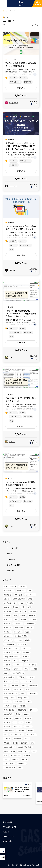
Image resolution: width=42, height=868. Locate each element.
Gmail (6, 759)
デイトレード (8, 640)
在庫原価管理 (30, 624)
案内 (15, 615)
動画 (16, 619)
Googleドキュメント (25, 747)
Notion (24, 619)
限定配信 (15, 759)
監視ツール (8, 681)
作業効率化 (17, 739)
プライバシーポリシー (10, 827)
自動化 (22, 328)
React (31, 730)
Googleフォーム (9, 751)
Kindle (28, 640)
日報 (32, 743)
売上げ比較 (22, 710)
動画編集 (7, 624)
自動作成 (7, 726)
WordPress (18, 665)
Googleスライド (9, 747)
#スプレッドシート (10, 603)
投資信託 (24, 743)
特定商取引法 (8, 841)
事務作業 (23, 706)
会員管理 (28, 718)
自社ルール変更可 (10, 587)
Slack (27, 739)
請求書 (18, 714)
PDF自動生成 (31, 735)
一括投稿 (7, 665)
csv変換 (34, 669)
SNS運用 (7, 669)
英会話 (27, 632)
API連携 (7, 743)
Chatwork (14, 685)
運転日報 (18, 611)
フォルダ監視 (32, 694)
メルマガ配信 (8, 714)
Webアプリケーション (11, 648)
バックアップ (18, 624)
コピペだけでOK (9, 768)
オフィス (7, 706)
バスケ (21, 603)
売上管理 (7, 722)
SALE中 (24, 759)
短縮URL (7, 689)
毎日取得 (27, 755)
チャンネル (7, 619)
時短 (11, 249)
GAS (34, 751)
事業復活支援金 (9, 710)
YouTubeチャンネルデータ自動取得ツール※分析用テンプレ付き (21, 228)
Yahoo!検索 (22, 644)
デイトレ (23, 615)
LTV (21, 722)
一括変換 (26, 657)
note (24, 685)
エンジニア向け (9, 763)
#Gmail (7, 599)
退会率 (28, 722)
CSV (6, 735)
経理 (14, 706)
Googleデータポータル (12, 657)
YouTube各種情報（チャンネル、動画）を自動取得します (21, 64)
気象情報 (33, 611)
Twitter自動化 (31, 665)
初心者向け (28, 82)
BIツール (23, 241)
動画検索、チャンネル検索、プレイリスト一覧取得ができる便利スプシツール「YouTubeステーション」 (21, 146)
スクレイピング (15, 755)
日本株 (15, 743)
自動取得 (13, 241)
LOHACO (19, 640)
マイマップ (30, 628)
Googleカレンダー (17, 735)
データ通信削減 (9, 644)
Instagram (24, 661)
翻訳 (27, 689)
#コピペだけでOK (19, 599)
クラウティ (7, 632)
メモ (30, 591)
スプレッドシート (15, 82)
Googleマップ (23, 698)
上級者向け (21, 730)
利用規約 (6, 832)
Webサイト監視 (9, 677)
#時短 (30, 599)
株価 (6, 755)
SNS (15, 661)
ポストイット (21, 591)
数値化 (15, 607)
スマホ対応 (8, 611)
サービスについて (9, 836)
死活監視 (21, 677)
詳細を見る (21, 88)
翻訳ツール (17, 669)
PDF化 (26, 714)
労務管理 (23, 587)
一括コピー (26, 648)
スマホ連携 (18, 595)
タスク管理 (8, 595)
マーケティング (26, 681)
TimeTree (8, 636)
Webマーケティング (11, 694)
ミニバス (7, 607)
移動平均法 (8, 628)
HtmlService (9, 730)
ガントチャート (30, 595)
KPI (15, 722)
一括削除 (26, 652)
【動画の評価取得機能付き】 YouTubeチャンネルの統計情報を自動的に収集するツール (21, 313)
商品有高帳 (19, 628)
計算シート (33, 710)
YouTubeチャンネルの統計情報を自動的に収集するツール (21, 484)
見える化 (30, 603)
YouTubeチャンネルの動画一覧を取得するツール (21, 399)
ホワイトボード (9, 591)
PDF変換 (31, 677)
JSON (6, 673)
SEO (6, 685)
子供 (23, 607)
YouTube (23, 78)
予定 (26, 669)
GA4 (16, 681)
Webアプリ (17, 726)
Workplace (33, 685)
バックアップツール (18, 673)
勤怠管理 (18, 718)
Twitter (7, 661)
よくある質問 (7, 822)
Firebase (28, 726)
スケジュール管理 (21, 636)
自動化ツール (18, 689)
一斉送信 (7, 739)
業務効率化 (8, 718)
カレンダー (18, 632)
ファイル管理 (18, 702)
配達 (29, 607)
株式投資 (32, 615)
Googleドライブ (9, 698)
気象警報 (7, 615)
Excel (23, 694)
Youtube (13, 78)
